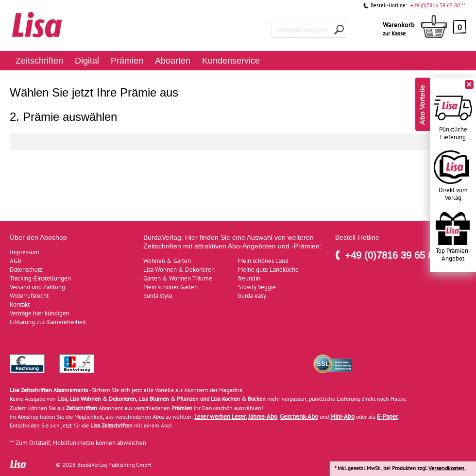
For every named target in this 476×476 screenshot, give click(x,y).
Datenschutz (26, 270)
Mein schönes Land (263, 261)
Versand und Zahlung (37, 287)
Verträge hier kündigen (40, 313)
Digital (87, 60)
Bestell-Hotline (357, 237)
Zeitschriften (39, 60)
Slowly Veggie (257, 287)
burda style (158, 296)
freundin (249, 278)
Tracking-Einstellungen (40, 278)
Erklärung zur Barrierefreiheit (48, 322)
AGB (16, 261)
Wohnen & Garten (167, 261)
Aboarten (173, 60)
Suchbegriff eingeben (301, 30)
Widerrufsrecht (29, 296)
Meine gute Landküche (268, 270)
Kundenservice (231, 60)
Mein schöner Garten (170, 287)
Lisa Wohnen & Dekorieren (179, 270)
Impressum (25, 252)
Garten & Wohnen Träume (178, 278)
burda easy (252, 296)
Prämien (127, 60)
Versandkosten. (447, 468)
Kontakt (20, 304)
